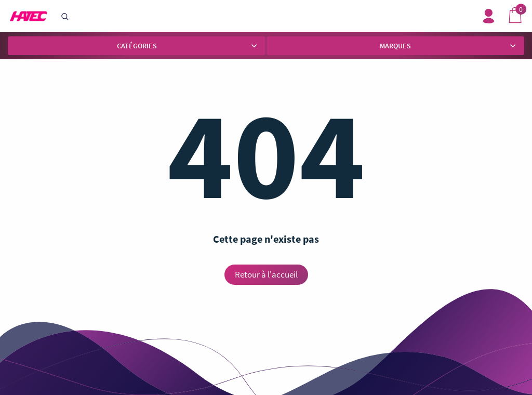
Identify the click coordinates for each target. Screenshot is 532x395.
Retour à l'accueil (266, 274)
